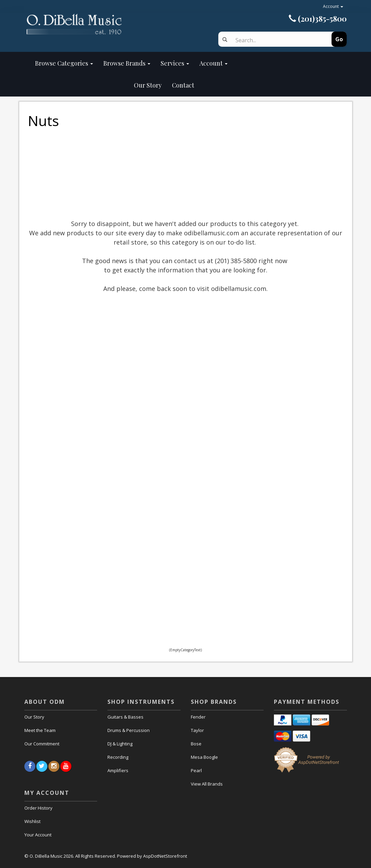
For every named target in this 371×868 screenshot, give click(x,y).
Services (175, 63)
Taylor (197, 730)
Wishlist (32, 821)
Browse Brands (127, 63)
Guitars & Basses (125, 717)
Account (333, 6)
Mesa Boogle (204, 757)
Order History (38, 808)
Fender (198, 717)
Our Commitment (42, 744)
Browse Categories (64, 63)
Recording (118, 757)
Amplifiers (118, 770)
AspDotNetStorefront (165, 856)
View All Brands (207, 784)
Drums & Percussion (129, 730)
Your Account (38, 835)
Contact (183, 85)
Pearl (196, 770)
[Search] (277, 40)
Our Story (98, 85)
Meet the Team (40, 730)
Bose (196, 744)
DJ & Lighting (120, 744)
